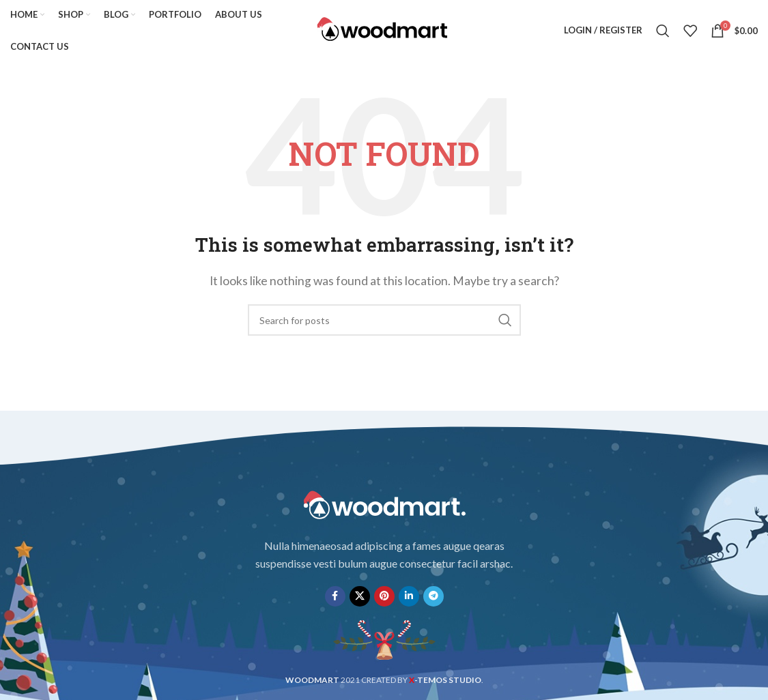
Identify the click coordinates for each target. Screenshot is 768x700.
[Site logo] (384, 29)
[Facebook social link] (335, 596)
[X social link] (360, 596)
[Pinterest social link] (384, 596)
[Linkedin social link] (409, 596)
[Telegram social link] (433, 596)
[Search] (663, 31)
